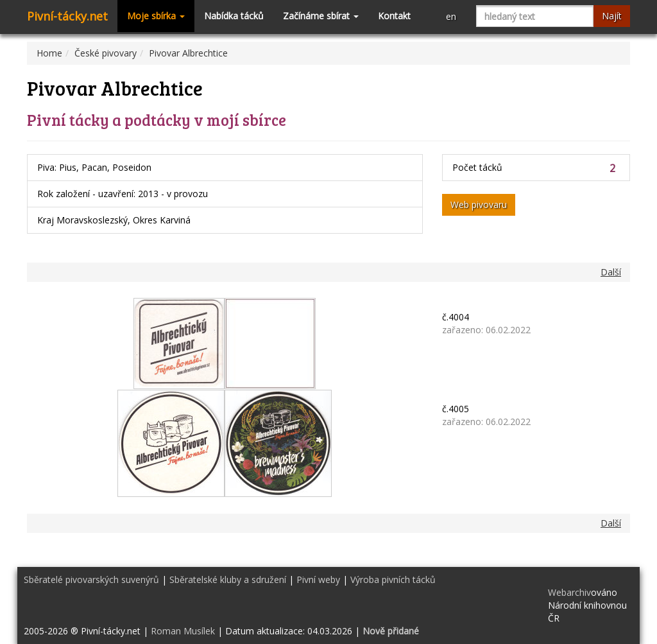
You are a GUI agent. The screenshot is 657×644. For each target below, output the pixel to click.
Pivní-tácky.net (67, 16)
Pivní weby (318, 579)
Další (611, 272)
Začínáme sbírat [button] (321, 16)
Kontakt (394, 16)
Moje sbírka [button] (156, 16)
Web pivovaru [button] (479, 205)
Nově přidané (391, 631)
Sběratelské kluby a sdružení (228, 579)
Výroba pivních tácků (393, 579)
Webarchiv (569, 592)
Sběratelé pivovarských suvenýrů (91, 579)
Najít (612, 16)
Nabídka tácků (234, 16)
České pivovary (106, 53)
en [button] (451, 16)
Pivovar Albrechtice (188, 53)
